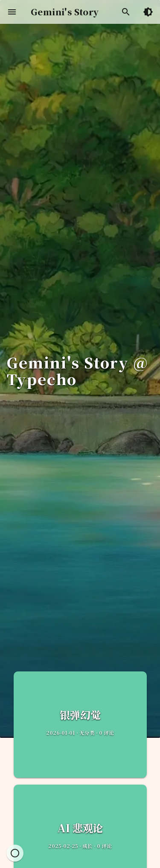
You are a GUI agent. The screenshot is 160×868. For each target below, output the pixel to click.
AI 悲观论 (80, 828)
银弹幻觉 (80, 715)
